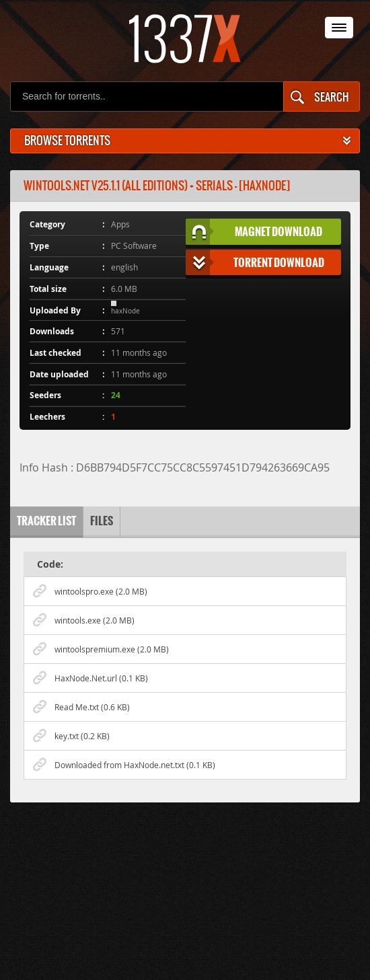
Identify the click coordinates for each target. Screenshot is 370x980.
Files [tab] (102, 521)
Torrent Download (255, 263)
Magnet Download (254, 232)
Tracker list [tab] (46, 521)
